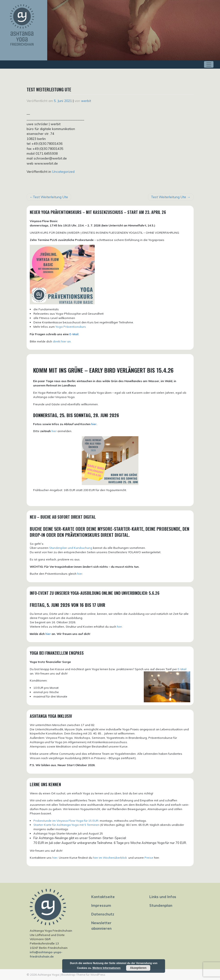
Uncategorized (63, 171)
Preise (149, 858)
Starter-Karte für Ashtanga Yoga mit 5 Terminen (66, 825)
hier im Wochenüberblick (110, 858)
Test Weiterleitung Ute (50, 197)
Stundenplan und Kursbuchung (71, 548)
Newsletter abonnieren (101, 926)
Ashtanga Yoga (48, 975)
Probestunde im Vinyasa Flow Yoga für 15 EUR (66, 821)
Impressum (101, 905)
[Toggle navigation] (209, 64)
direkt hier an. (62, 341)
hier (94, 424)
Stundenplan (161, 905)
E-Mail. (74, 334)
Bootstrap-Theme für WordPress (83, 975)
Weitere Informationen (106, 968)
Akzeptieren (138, 968)
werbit (86, 101)
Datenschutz (103, 914)
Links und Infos (163, 897)
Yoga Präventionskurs (71, 327)
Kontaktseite (103, 897)
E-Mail (182, 669)
